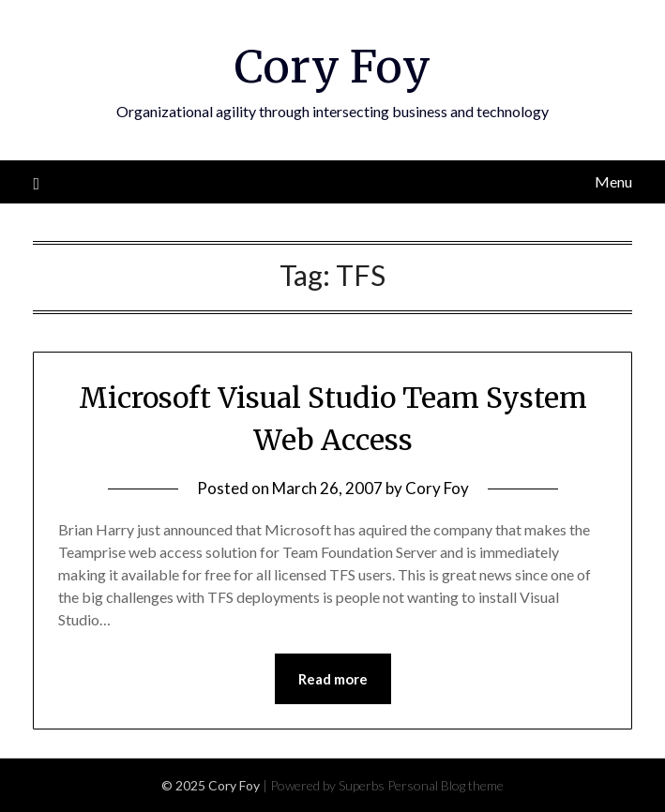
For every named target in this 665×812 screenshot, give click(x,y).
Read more (333, 679)
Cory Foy (332, 67)
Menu (613, 181)
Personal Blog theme (446, 785)
